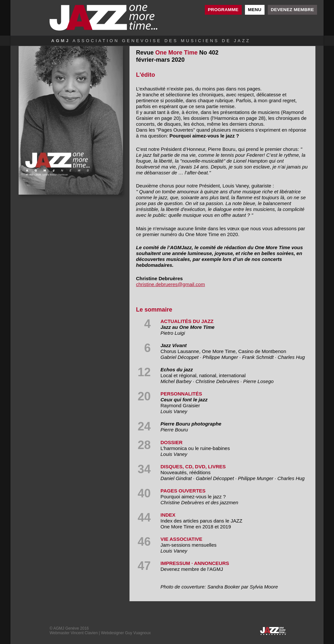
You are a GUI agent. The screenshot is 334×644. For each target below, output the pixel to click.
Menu (255, 10)
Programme (223, 10)
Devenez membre (292, 10)
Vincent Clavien (84, 633)
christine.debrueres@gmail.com (170, 284)
